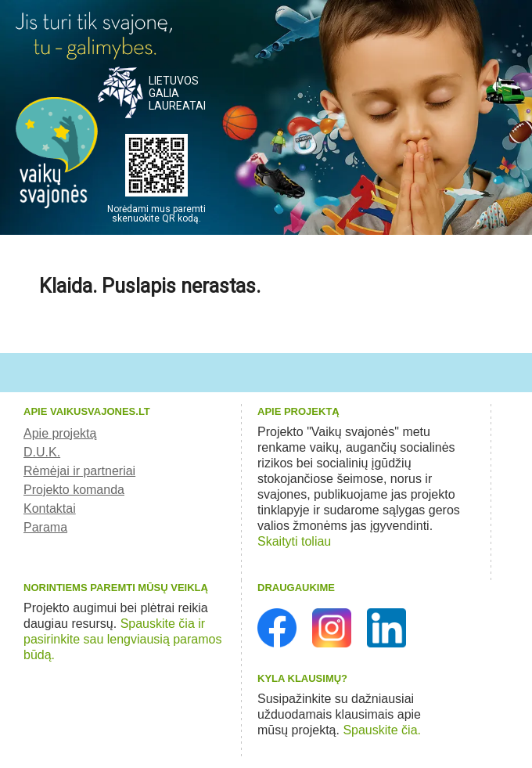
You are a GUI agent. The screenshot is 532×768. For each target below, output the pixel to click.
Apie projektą (60, 433)
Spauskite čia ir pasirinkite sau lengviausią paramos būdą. (122, 639)
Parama (45, 527)
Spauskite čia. (382, 730)
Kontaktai (50, 508)
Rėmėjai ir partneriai (79, 471)
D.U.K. (42, 452)
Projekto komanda (74, 490)
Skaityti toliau (294, 541)
